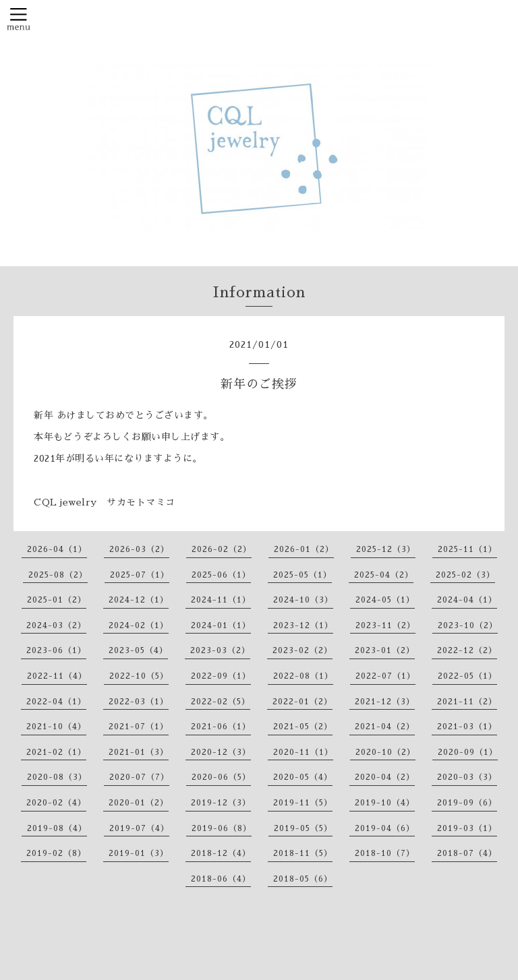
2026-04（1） (57, 549)
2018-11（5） (303, 853)
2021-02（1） (56, 752)
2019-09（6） (467, 803)
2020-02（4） (56, 803)
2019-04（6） (385, 828)
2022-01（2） (303, 702)
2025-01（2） (57, 600)
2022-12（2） (467, 650)
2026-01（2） (304, 549)
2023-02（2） (303, 650)
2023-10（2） (468, 625)
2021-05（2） (303, 727)
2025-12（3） (386, 549)
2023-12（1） (303, 625)
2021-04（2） (385, 727)
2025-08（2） (58, 575)
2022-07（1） (385, 676)
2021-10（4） (56, 727)
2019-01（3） (139, 853)
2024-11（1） (221, 600)
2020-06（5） (221, 777)
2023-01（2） (385, 650)
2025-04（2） (384, 575)
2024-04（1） (467, 600)
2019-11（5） (303, 803)
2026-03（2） (139, 549)
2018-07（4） (467, 853)
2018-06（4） (221, 879)
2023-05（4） (138, 650)
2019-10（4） (385, 803)
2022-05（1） (467, 676)
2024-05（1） (385, 600)
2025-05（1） (303, 575)
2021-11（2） (467, 702)
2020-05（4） (303, 777)
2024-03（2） (56, 625)
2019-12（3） (221, 803)
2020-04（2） (385, 777)
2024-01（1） (221, 625)
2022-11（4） (57, 676)
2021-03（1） (467, 727)
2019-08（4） (57, 828)
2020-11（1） (303, 752)
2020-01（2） (139, 803)
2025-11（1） (467, 549)
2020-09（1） (468, 752)
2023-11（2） (385, 625)
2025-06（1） (221, 575)
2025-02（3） (465, 575)
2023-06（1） (56, 650)
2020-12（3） (221, 752)
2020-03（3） (467, 777)
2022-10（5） (139, 676)
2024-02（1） (139, 625)
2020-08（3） (57, 777)
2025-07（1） (140, 575)
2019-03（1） (467, 828)
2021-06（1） (221, 727)
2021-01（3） (139, 752)
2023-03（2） (220, 650)
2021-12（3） (385, 702)
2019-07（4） (139, 828)
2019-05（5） (303, 828)
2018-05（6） (303, 879)
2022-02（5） (221, 702)
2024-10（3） (303, 600)
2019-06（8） (222, 828)
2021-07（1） (139, 727)
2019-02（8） (56, 853)
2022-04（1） (56, 702)
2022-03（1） (139, 702)
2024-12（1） (139, 600)
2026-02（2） (222, 549)
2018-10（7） (385, 853)
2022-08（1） (303, 676)
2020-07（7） (139, 777)
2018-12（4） (221, 853)
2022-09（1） (221, 676)
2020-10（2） (385, 752)
